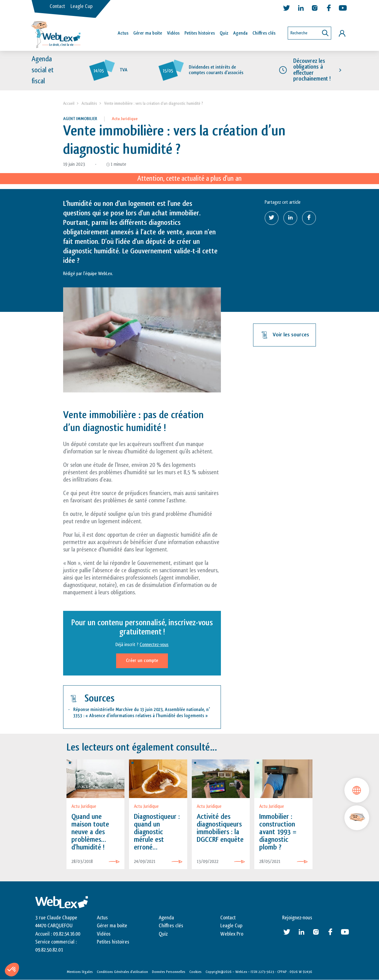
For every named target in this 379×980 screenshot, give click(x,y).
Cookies (195, 972)
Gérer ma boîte (148, 33)
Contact (57, 6)
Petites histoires (200, 33)
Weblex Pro (232, 934)
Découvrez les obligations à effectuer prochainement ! (312, 70)
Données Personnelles (169, 972)
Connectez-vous (154, 645)
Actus (123, 33)
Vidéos (173, 33)
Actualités (89, 103)
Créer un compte (142, 661)
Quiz (224, 33)
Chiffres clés (264, 33)
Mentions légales (80, 972)
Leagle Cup (81, 6)
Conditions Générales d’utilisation (122, 972)
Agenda (240, 33)
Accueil (69, 103)
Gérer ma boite (112, 926)
